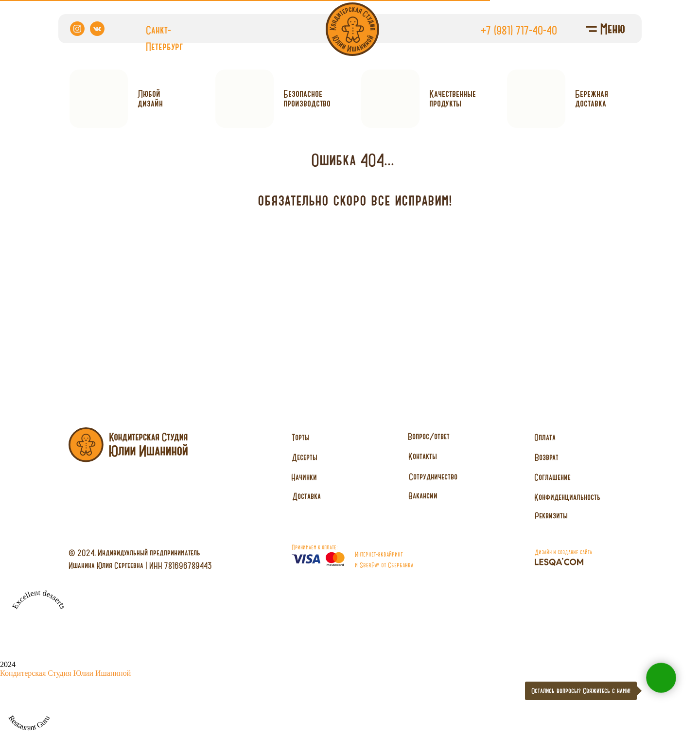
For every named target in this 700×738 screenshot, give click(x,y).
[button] (433, 477)
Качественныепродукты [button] (453, 98)
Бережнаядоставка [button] (592, 98)
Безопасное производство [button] (307, 98)
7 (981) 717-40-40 (522, 30)
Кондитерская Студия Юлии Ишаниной (65, 673)
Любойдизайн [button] (150, 98)
